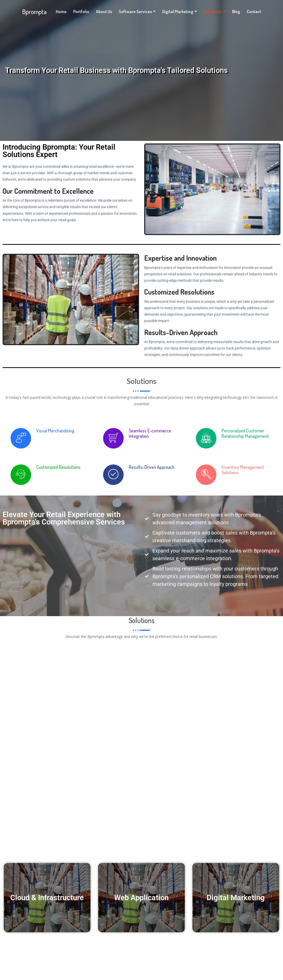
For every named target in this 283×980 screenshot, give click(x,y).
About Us (104, 11)
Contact (254, 11)
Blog (236, 11)
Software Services (135, 11)
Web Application (141, 898)
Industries (213, 11)
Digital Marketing (178, 11)
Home (61, 11)
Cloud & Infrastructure (47, 898)
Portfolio (81, 11)
